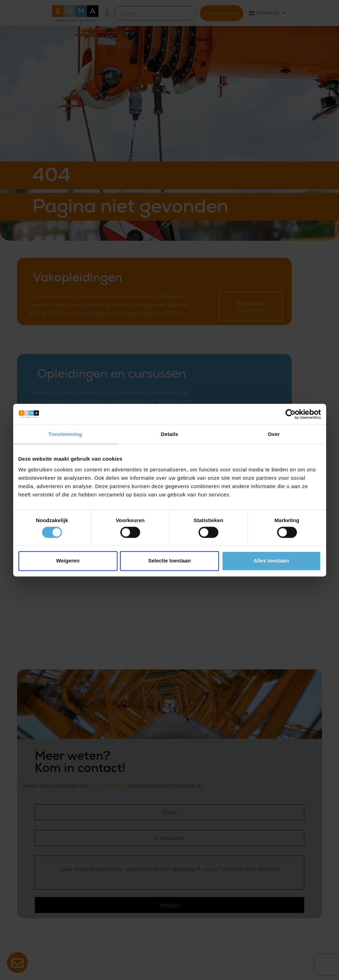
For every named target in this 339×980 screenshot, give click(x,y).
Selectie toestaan (169, 561)
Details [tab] (170, 434)
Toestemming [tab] (65, 434)
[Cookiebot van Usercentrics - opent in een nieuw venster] (290, 414)
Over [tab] (274, 434)
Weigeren (68, 561)
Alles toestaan (271, 561)
